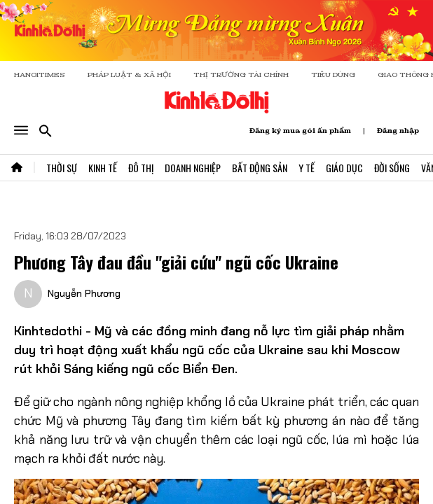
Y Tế (307, 168)
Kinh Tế (103, 168)
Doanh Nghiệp (193, 168)
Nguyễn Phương (84, 293)
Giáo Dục (344, 168)
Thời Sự (62, 168)
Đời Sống (392, 168)
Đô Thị (141, 168)
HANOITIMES (40, 75)
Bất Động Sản (260, 168)
